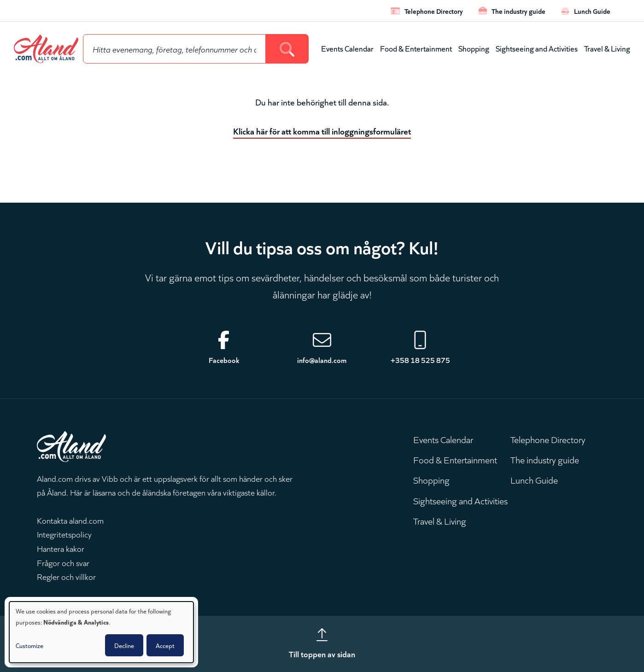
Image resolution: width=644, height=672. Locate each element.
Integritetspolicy (64, 534)
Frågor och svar (63, 562)
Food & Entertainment (416, 48)
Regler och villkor (66, 576)
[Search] (287, 49)
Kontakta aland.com (70, 520)
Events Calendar (347, 48)
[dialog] (101, 632)
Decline (124, 645)
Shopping (474, 48)
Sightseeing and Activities (537, 48)
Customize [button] (29, 645)
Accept (165, 645)
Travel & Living (607, 48)
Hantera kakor (61, 548)
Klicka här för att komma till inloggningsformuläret (322, 131)
